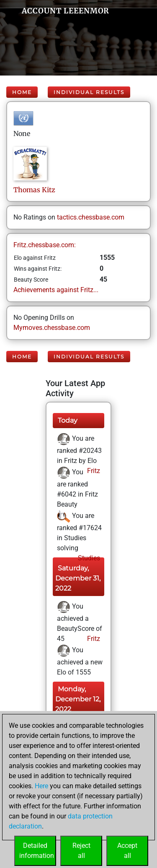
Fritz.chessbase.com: (45, 245)
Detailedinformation (37, 851)
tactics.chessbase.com (91, 217)
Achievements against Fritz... (56, 290)
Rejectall (81, 851)
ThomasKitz (34, 190)
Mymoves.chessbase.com (52, 328)
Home (22, 92)
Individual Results (89, 92)
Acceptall (127, 851)
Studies (88, 558)
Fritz (93, 471)
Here (41, 786)
